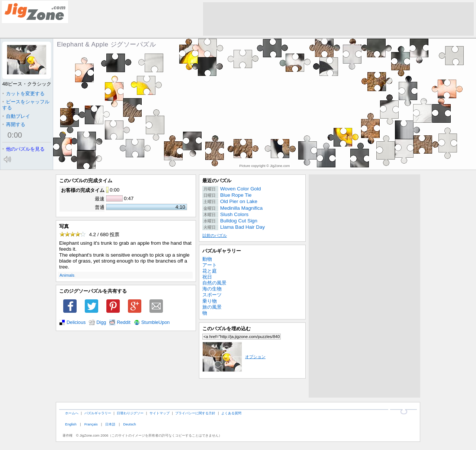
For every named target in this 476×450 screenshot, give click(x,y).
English (71, 424)
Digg (101, 322)
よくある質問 (231, 413)
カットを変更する (23, 94)
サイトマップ (160, 413)
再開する (14, 124)
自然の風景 (214, 283)
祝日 (207, 277)
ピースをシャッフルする (26, 105)
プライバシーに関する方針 (195, 413)
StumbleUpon (156, 322)
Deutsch (129, 424)
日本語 (110, 424)
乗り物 (210, 301)
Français (91, 424)
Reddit (124, 322)
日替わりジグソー (130, 413)
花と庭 (210, 271)
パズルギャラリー (222, 251)
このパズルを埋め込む (226, 329)
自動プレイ (16, 116)
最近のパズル (217, 181)
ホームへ (72, 413)
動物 (207, 259)
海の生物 (212, 289)
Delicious (76, 322)
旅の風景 (212, 307)
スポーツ (212, 295)
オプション (234, 357)
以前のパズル (215, 235)
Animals (67, 275)
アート (210, 265)
